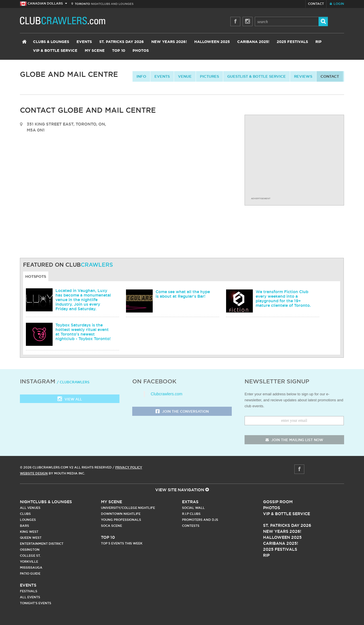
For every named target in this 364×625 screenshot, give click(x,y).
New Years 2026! (169, 42)
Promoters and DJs (200, 520)
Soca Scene (111, 526)
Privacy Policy (129, 467)
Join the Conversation (182, 412)
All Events (30, 597)
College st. (30, 556)
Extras (190, 502)
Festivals (29, 591)
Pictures (209, 76)
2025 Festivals (292, 42)
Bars (24, 526)
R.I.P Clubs (191, 514)
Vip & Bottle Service (287, 514)
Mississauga (31, 568)
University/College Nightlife (128, 508)
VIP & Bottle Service (55, 51)
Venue (185, 76)
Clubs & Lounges (51, 42)
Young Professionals (121, 520)
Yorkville (29, 562)
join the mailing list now (294, 440)
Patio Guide (30, 573)
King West (29, 532)
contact (330, 76)
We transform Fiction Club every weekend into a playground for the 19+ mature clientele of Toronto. (283, 299)
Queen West (31, 538)
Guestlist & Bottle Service (257, 76)
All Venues (30, 508)
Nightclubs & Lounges (46, 502)
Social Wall (193, 508)
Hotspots (36, 276)
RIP (318, 42)
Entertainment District (42, 544)
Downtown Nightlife (121, 514)
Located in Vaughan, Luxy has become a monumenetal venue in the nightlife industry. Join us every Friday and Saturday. (83, 300)
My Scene (95, 51)
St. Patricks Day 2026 (122, 42)
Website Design (34, 473)
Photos (141, 51)
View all (70, 399)
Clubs (25, 514)
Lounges (28, 520)
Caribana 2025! (253, 42)
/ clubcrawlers (73, 382)
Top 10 (119, 51)
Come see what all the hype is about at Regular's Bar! (183, 294)
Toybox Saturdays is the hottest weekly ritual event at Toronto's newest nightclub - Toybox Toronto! (83, 332)
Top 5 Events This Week (122, 543)
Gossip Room (278, 502)
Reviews (303, 76)
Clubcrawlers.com (167, 394)
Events (84, 42)
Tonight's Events (36, 603)
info (141, 76)
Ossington (30, 550)
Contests (191, 526)
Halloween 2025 (212, 42)
